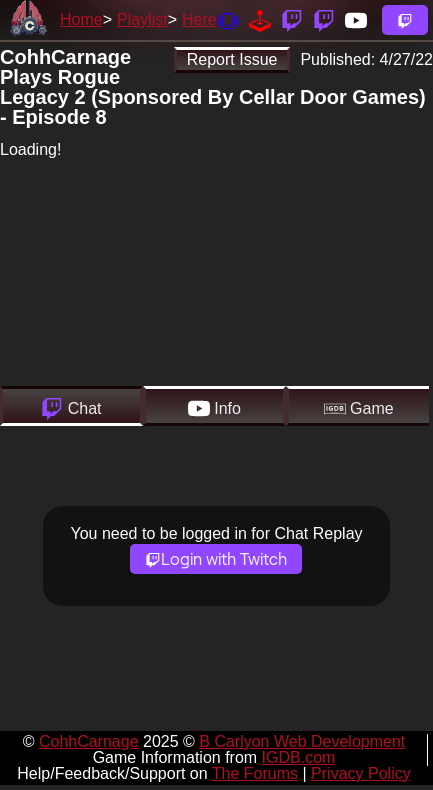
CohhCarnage (89, 741)
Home (81, 19)
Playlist (142, 19)
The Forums (255, 773)
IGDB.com (299, 757)
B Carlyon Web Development (302, 741)
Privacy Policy (361, 773)
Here (199, 19)
